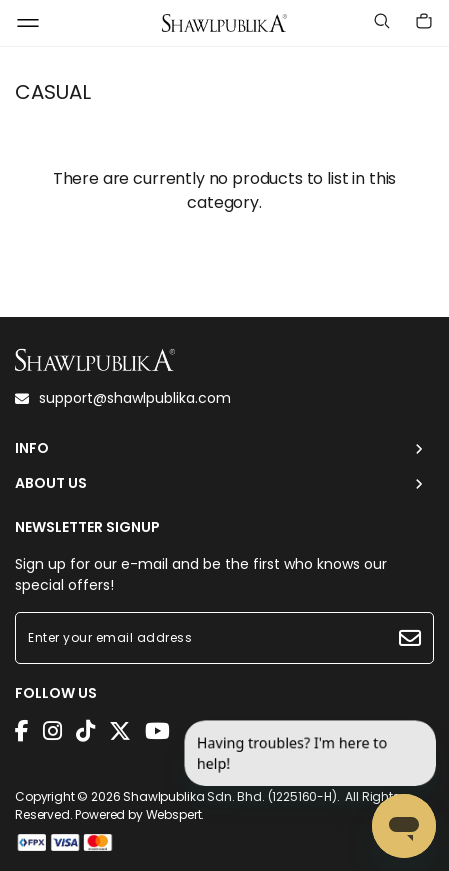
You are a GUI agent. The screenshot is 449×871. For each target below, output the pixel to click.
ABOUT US (51, 483)
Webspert (174, 814)
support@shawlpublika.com (123, 398)
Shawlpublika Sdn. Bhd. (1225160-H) (230, 796)
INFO (32, 448)
